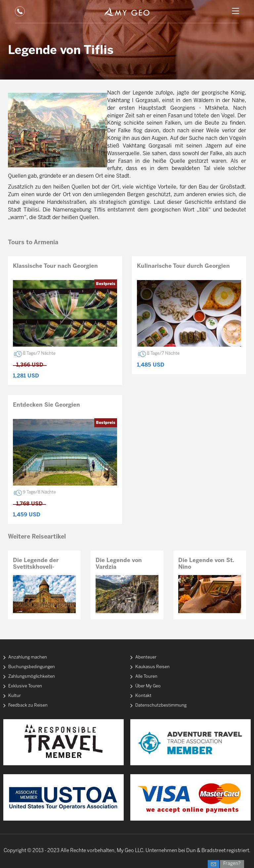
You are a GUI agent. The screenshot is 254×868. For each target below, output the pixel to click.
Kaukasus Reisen (152, 667)
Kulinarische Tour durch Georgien (183, 266)
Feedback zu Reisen (28, 705)
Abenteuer (146, 657)
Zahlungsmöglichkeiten (32, 677)
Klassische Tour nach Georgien (55, 266)
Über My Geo (148, 686)
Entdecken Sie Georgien (46, 405)
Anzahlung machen (28, 657)
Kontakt (143, 696)
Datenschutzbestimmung (161, 705)
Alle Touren (146, 677)
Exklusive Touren (25, 686)
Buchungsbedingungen (32, 667)
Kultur (15, 696)
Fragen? (232, 864)
